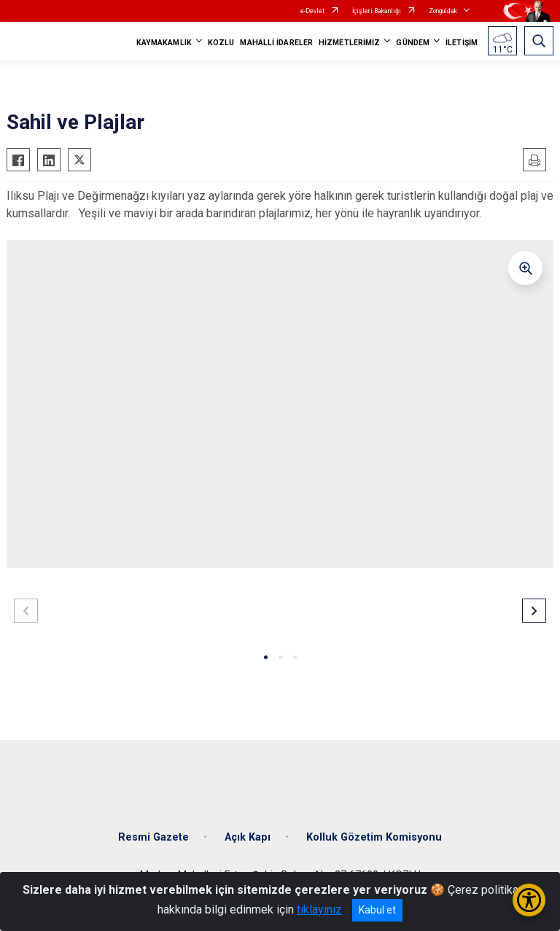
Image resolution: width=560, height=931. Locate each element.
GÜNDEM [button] (413, 43)
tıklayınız (319, 909)
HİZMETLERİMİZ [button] (349, 43)
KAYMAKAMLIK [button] (164, 43)
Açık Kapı (248, 837)
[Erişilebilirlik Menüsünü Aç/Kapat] (529, 900)
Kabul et (377, 910)
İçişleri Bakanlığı (377, 11)
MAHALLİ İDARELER (276, 43)
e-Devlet (312, 11)
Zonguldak (443, 11)
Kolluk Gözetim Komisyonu (374, 837)
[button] (266, 657)
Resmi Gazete (153, 837)
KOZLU (221, 43)
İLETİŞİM (462, 43)
